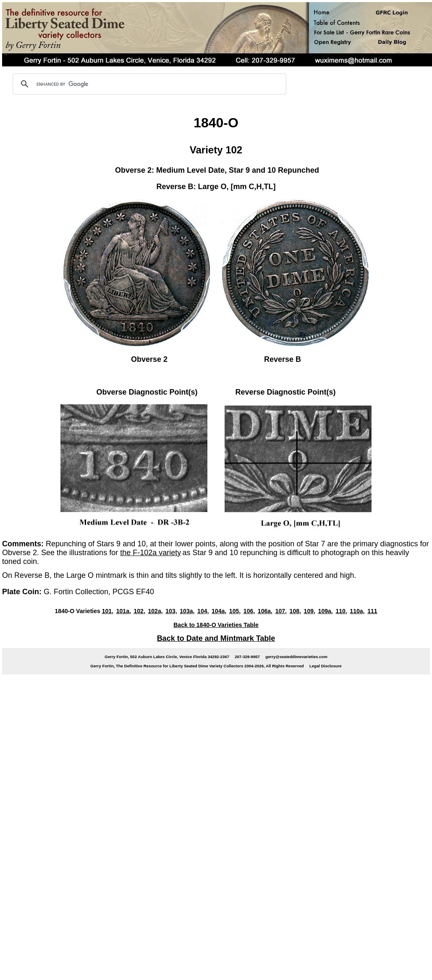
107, (281, 611)
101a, (124, 611)
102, (140, 611)
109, (310, 611)
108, (295, 611)
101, (108, 611)
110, (341, 611)
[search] (148, 84)
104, (203, 611)
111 (372, 611)
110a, (357, 611)
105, (235, 611)
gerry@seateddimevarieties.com (296, 657)
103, (171, 611)
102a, (156, 611)
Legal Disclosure (326, 666)
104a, (219, 611)
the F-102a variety (151, 553)
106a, (265, 611)
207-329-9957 (247, 657)
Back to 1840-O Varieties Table (216, 625)
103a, (187, 611)
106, (249, 611)
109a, (326, 611)
